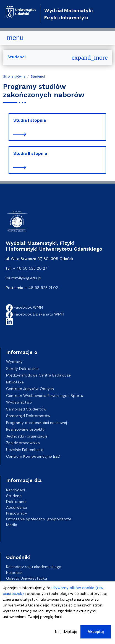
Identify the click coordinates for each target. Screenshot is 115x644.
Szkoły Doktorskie (22, 369)
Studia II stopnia (30, 153)
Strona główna (14, 76)
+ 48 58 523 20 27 (30, 268)
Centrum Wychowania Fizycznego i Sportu (45, 396)
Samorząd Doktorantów (28, 416)
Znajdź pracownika (23, 443)
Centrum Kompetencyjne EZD (33, 456)
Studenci (38, 76)
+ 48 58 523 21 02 (42, 288)
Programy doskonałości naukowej (36, 423)
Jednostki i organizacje (27, 436)
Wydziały (14, 362)
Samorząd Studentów (26, 409)
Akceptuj (96, 635)
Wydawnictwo (19, 402)
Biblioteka (15, 382)
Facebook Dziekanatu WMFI (35, 314)
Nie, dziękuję (66, 635)
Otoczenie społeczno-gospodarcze (39, 519)
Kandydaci (15, 490)
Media (12, 525)
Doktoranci (16, 502)
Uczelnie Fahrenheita (25, 450)
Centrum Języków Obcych (30, 389)
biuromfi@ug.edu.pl (23, 278)
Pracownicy (17, 513)
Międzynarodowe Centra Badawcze (38, 375)
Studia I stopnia (30, 120)
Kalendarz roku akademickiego (34, 567)
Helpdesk (14, 573)
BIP (9, 584)
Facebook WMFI (24, 307)
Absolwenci (16, 507)
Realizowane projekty (25, 429)
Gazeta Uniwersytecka (27, 578)
